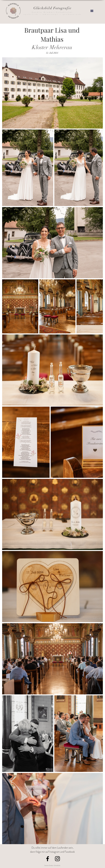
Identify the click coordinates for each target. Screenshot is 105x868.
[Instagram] (57, 859)
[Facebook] (48, 859)
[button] (92, 11)
